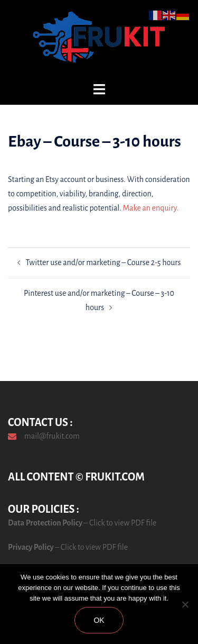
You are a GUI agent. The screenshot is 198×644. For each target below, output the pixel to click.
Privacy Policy (31, 547)
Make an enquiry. (151, 208)
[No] (185, 604)
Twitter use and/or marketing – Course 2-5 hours (103, 262)
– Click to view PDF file (119, 523)
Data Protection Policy (45, 523)
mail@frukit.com (52, 436)
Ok (99, 620)
